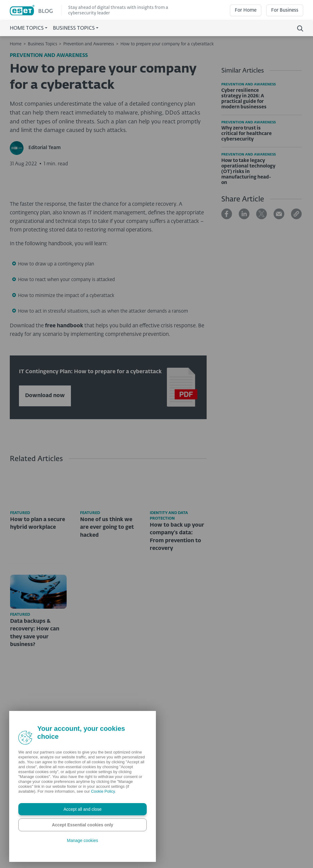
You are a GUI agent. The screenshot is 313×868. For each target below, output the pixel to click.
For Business (285, 10)
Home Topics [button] (27, 28)
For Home (246, 10)
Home (16, 44)
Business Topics (42, 44)
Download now (45, 500)
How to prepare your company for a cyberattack (167, 44)
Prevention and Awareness (89, 44)
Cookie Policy (103, 791)
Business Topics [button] (74, 28)
